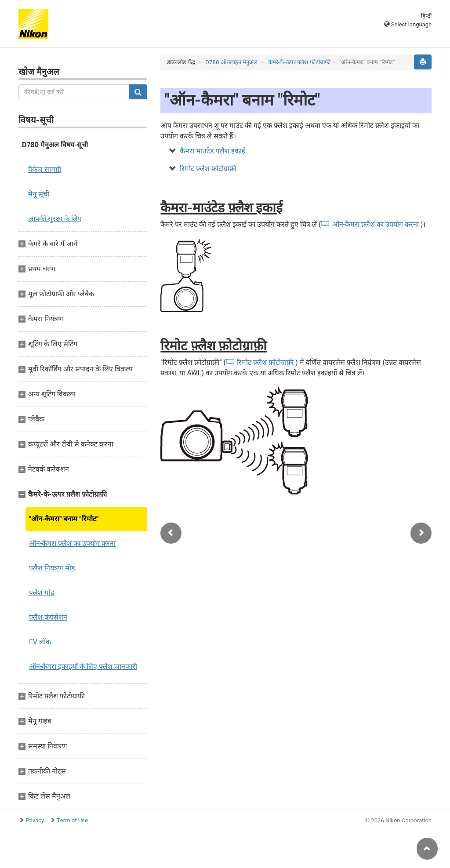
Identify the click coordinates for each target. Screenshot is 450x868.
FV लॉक (40, 642)
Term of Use (73, 820)
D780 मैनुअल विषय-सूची (55, 145)
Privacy (35, 820)
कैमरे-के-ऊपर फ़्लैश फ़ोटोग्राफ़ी (299, 62)
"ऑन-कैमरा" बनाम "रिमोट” (64, 519)
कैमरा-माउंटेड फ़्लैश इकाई (212, 151)
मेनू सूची (39, 194)
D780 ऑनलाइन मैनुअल (231, 62)
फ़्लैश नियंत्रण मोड (52, 568)
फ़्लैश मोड (42, 593)
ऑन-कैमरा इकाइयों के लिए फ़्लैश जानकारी (83, 666)
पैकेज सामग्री (45, 169)
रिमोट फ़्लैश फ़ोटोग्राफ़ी (208, 169)
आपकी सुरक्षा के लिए (55, 219)
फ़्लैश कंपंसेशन (48, 617)
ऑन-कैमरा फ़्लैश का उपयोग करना (72, 543)
